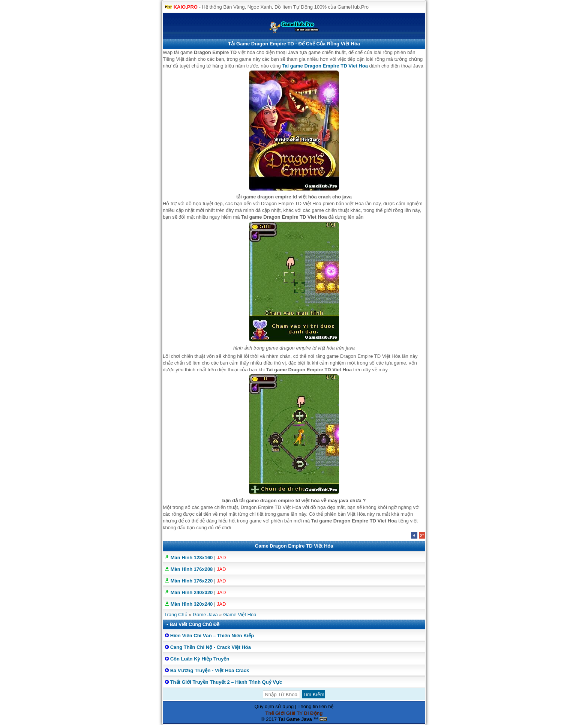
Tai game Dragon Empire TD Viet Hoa (325, 66)
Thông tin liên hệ (316, 706)
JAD (221, 558)
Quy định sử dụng (274, 706)
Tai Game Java (295, 719)
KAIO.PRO (186, 7)
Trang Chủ (176, 615)
